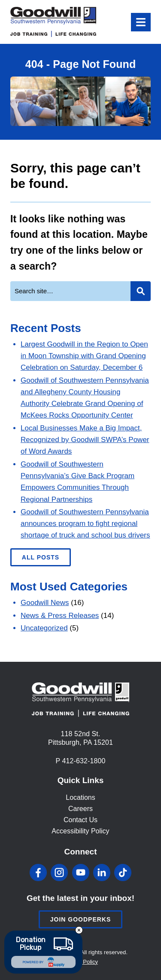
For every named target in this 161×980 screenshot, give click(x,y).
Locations (80, 797)
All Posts (41, 557)
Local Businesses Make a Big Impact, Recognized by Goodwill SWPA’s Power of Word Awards (85, 440)
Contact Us (80, 820)
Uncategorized (44, 628)
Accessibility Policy (80, 831)
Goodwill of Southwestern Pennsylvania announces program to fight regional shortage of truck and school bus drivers (85, 524)
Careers (80, 809)
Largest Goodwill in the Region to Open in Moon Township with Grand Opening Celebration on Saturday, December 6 (84, 356)
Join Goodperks (81, 919)
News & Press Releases (60, 616)
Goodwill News (45, 603)
